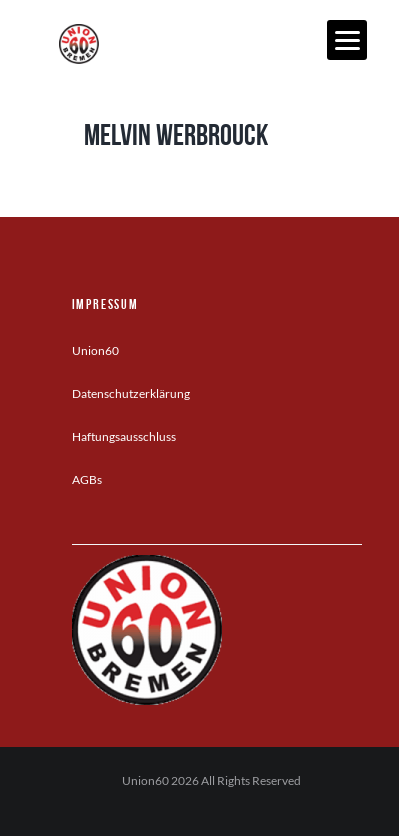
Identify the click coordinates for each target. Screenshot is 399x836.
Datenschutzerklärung (131, 393)
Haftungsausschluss (124, 436)
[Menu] (347, 40)
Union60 (95, 350)
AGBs (87, 479)
